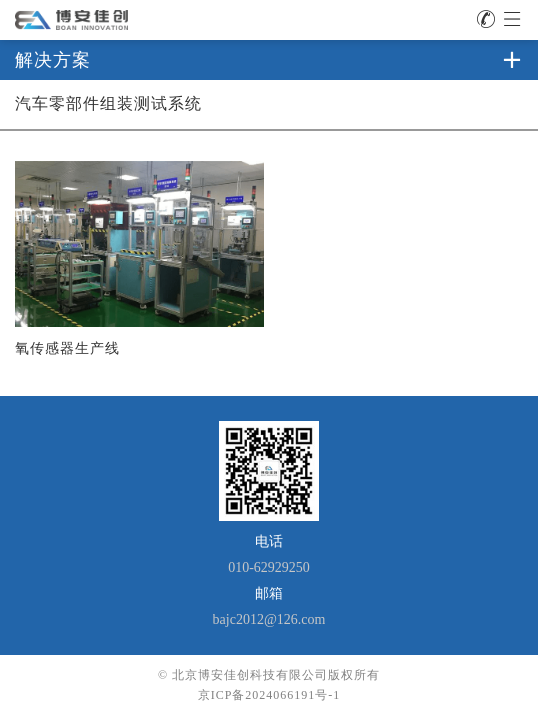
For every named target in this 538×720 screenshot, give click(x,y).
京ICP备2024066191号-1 (269, 695)
